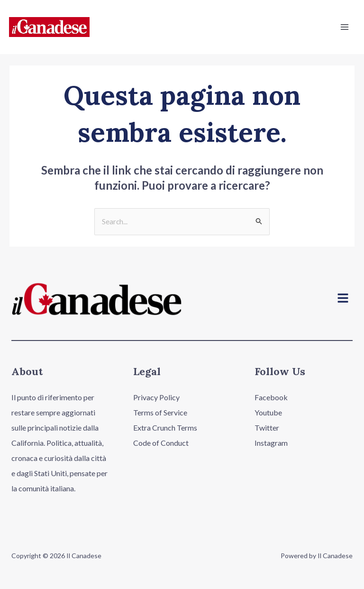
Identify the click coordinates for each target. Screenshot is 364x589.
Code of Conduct (161, 443)
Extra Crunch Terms (165, 428)
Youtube (268, 413)
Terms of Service (160, 413)
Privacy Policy (156, 398)
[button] (343, 299)
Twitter (267, 428)
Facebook (271, 398)
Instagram (271, 443)
